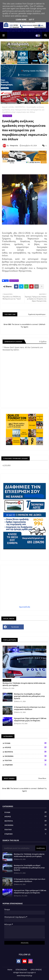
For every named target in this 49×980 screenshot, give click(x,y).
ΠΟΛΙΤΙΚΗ (25, 760)
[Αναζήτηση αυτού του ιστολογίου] (19, 848)
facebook (15, 627)
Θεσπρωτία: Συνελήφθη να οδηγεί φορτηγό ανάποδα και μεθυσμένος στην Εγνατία (29, 696)
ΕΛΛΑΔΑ (25, 743)
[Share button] (42, 286)
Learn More (21, 20)
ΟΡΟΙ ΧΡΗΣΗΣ (36, 970)
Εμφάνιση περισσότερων (37, 314)
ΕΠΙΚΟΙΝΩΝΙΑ (21, 970)
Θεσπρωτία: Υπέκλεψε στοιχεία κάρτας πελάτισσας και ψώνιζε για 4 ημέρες (24, 684)
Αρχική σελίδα (8, 107)
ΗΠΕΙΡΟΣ (25, 747)
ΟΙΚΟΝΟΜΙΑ (25, 756)
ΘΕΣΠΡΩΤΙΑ (20, 107)
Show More (42, 778)
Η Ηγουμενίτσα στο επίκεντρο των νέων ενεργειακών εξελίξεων (30, 708)
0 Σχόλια (43, 342)
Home (10, 970)
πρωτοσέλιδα (25, 607)
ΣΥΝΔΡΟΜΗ (25, 765)
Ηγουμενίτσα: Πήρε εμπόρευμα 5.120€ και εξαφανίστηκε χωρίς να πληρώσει (30, 719)
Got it (31, 20)
